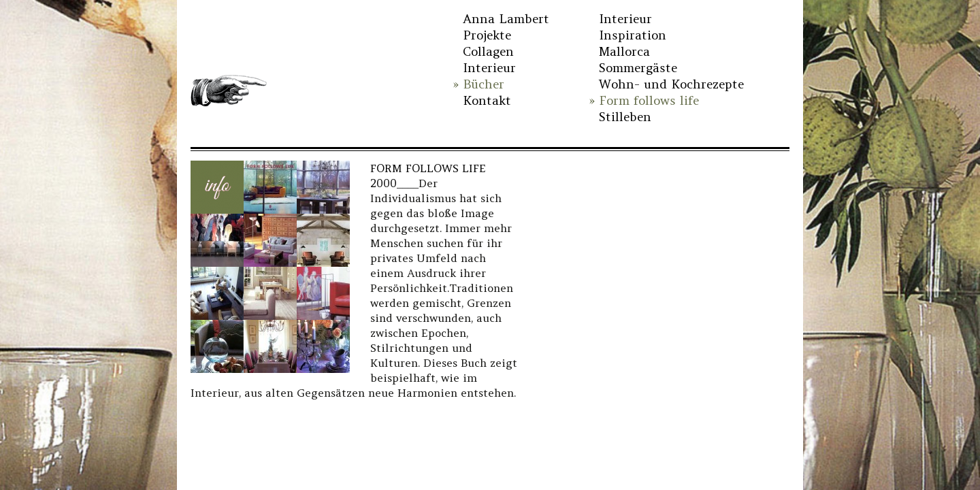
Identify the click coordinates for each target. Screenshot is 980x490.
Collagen (488, 51)
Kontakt (487, 100)
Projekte (487, 35)
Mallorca (624, 51)
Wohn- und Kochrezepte (671, 84)
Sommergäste (638, 68)
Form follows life (649, 100)
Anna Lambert (506, 19)
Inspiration (633, 35)
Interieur (489, 68)
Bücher (484, 84)
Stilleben (625, 117)
